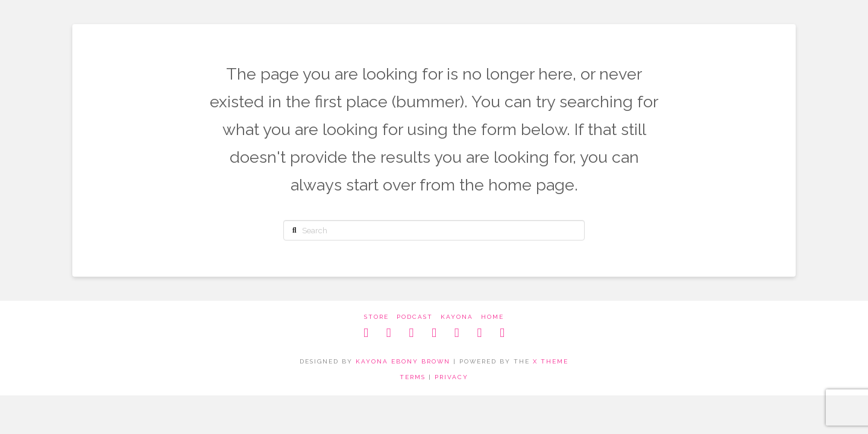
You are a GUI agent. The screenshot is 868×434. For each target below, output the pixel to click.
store (376, 317)
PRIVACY (451, 377)
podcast (415, 317)
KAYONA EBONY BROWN (403, 361)
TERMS (413, 377)
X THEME (551, 361)
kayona (457, 317)
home (492, 317)
